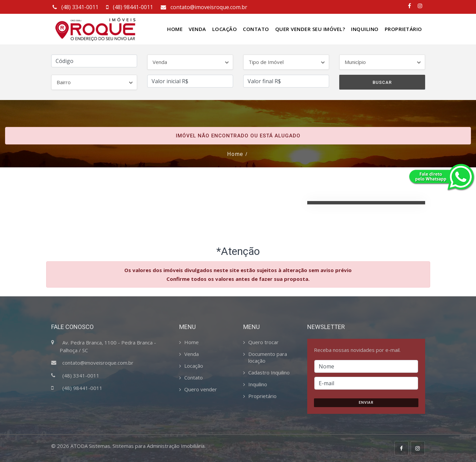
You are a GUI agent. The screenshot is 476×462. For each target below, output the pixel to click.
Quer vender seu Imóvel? (310, 29)
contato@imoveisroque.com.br (203, 7)
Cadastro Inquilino (269, 372)
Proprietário (403, 29)
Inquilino (365, 29)
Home (175, 29)
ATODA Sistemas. (91, 445)
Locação (225, 29)
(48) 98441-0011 (129, 7)
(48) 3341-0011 (75, 7)
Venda (197, 29)
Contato (256, 29)
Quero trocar (263, 342)
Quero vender (201, 389)
